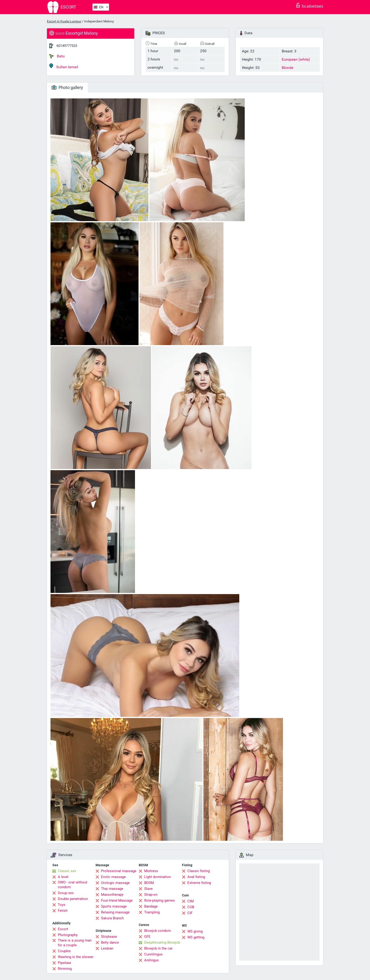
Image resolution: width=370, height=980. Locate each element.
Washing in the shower (76, 957)
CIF (190, 913)
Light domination (158, 877)
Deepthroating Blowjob (162, 942)
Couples (64, 951)
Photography (68, 935)
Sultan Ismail (64, 66)
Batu (57, 56)
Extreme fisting (199, 883)
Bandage (151, 906)
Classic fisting (199, 871)
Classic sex (67, 871)
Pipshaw (64, 963)
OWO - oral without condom (73, 885)
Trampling (152, 912)
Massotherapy (112, 895)
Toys (62, 905)
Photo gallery (67, 87)
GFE (147, 937)
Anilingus (151, 960)
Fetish (63, 911)
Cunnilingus (153, 954)
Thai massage (112, 889)
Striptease (109, 937)
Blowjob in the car (158, 948)
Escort (63, 929)
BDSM (149, 883)
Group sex (66, 893)
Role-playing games (160, 900)
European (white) (296, 59)
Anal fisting (196, 877)
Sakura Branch (112, 918)
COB (191, 907)
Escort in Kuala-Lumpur (64, 21)
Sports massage (114, 906)
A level (63, 877)
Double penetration (73, 899)
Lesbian (107, 948)
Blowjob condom (158, 931)
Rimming (65, 969)
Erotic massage (113, 877)
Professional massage (119, 871)
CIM (191, 901)
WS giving (195, 931)
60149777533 (67, 46)
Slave (148, 889)
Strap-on (151, 895)
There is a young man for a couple (75, 943)
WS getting (196, 937)
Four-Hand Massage (117, 900)
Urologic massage (115, 883)
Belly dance (110, 942)
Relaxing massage (115, 912)
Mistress (151, 871)
